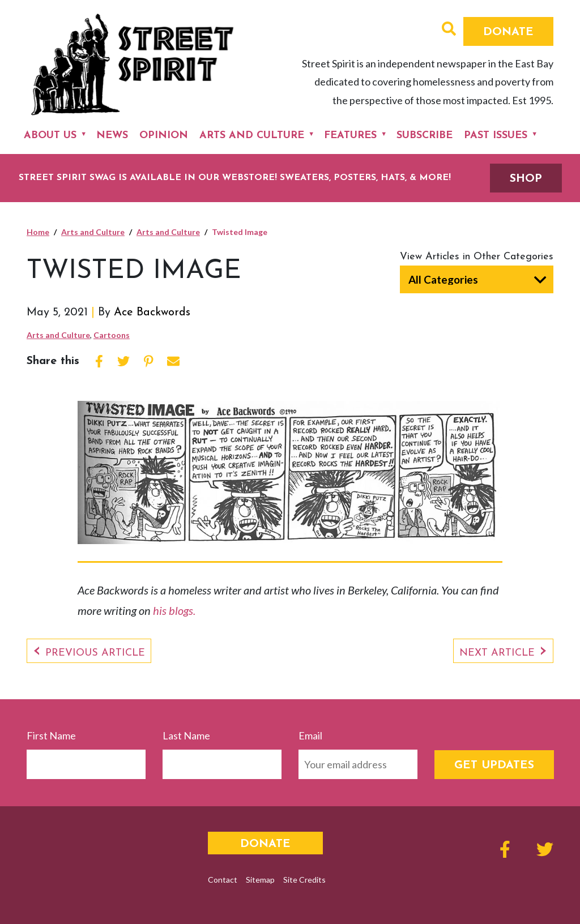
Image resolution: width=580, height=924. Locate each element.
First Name (51, 735)
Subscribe (425, 136)
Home (38, 232)
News (112, 136)
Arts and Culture (252, 136)
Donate (508, 32)
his (161, 610)
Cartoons (112, 335)
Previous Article (95, 653)
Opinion (164, 136)
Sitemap (260, 880)
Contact (223, 880)
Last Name (186, 735)
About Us (50, 136)
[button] (449, 30)
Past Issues (496, 136)
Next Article (497, 653)
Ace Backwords (152, 313)
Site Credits (304, 880)
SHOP (526, 179)
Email (310, 735)
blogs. (182, 610)
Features (350, 136)
